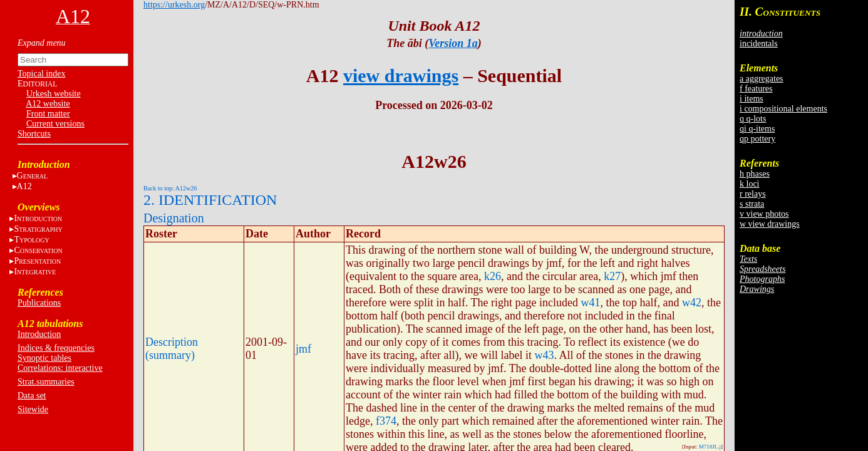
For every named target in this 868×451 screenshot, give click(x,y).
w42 (692, 303)
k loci (750, 184)
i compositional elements (783, 109)
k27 (612, 276)
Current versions (55, 124)
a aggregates (762, 79)
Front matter (48, 114)
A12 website (48, 104)
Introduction (39, 334)
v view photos (764, 214)
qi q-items (757, 129)
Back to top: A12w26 (170, 188)
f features (756, 89)
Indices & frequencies (56, 348)
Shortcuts (34, 134)
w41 (591, 303)
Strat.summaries (46, 382)
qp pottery (757, 139)
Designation (174, 218)
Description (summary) (172, 349)
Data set (32, 396)
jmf (303, 349)
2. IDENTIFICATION (210, 200)
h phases (755, 174)
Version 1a (453, 43)
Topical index (41, 74)
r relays (753, 194)
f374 (386, 421)
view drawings (401, 75)
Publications (39, 303)
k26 (493, 276)
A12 (24, 186)
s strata (752, 204)
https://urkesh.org (174, 5)
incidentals (759, 44)
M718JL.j (710, 447)
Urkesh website (54, 94)
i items (752, 99)
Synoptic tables (44, 358)
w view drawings (770, 224)
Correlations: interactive (60, 368)
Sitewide (33, 409)
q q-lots (753, 119)
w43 (544, 355)
